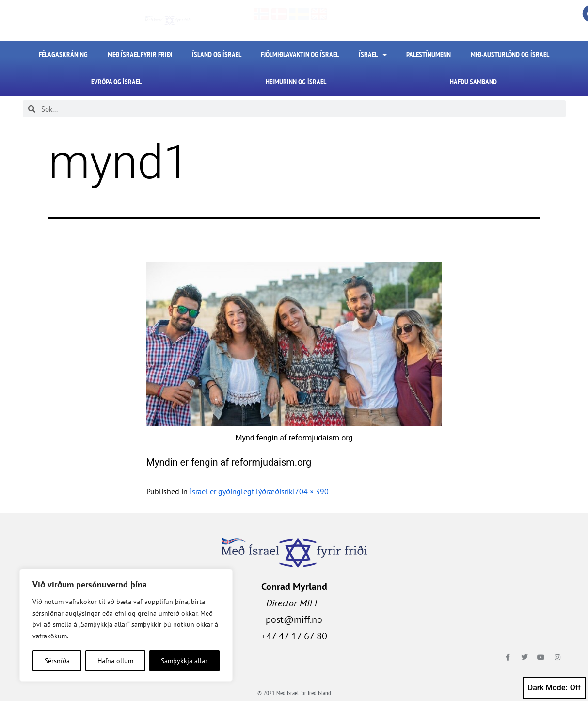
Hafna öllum (115, 661)
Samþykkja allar (184, 661)
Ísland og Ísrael (217, 55)
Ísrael (373, 55)
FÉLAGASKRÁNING (63, 55)
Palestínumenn (429, 55)
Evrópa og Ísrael (116, 82)
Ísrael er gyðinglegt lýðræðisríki (242, 491)
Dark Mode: (554, 688)
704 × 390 (312, 491)
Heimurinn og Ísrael (296, 82)
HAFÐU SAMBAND (473, 82)
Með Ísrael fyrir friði (140, 55)
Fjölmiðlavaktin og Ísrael (300, 55)
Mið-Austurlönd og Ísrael (510, 55)
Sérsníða (57, 661)
